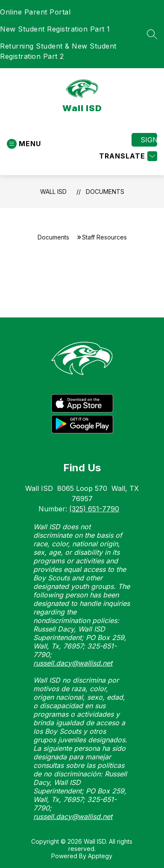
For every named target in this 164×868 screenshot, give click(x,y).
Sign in (149, 140)
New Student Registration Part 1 (55, 29)
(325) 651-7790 (94, 509)
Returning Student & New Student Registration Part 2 (58, 51)
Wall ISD (53, 192)
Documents (105, 192)
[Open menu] (24, 144)
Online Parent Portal (35, 12)
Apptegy (100, 856)
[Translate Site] (127, 156)
